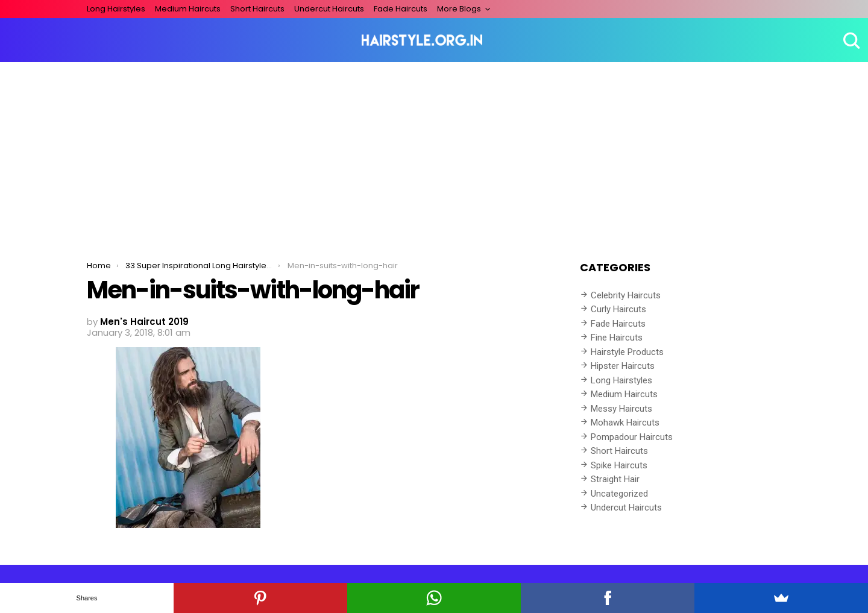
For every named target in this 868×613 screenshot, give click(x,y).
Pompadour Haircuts (632, 437)
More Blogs (459, 9)
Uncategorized (619, 494)
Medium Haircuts (188, 9)
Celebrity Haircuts (626, 295)
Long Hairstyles (116, 9)
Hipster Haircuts (623, 366)
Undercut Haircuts (329, 9)
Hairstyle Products (627, 352)
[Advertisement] (434, 152)
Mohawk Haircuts (625, 423)
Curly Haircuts (618, 309)
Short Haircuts (257, 9)
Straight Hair (615, 479)
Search (850, 40)
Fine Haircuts (617, 338)
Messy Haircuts (621, 409)
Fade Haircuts (401, 9)
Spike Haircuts (619, 465)
